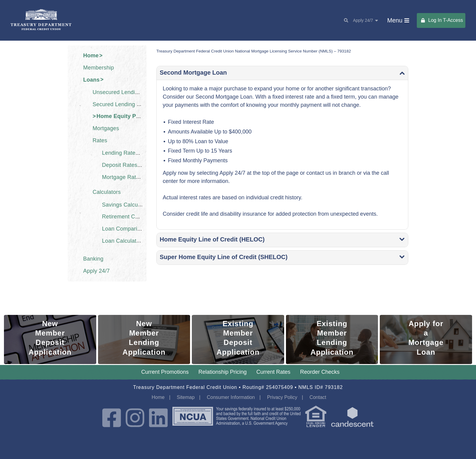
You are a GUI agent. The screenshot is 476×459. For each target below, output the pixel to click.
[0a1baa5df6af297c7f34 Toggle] (282, 258)
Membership (99, 68)
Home (91, 56)
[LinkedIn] (158, 418)
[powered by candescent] (352, 418)
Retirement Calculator (129, 217)
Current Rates (274, 372)
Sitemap (186, 397)
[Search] (344, 20)
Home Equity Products (127, 116)
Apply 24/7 (97, 271)
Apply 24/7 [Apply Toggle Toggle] (365, 20)
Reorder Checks (320, 372)
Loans (91, 79)
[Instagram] (135, 418)
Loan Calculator (122, 241)
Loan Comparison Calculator (138, 229)
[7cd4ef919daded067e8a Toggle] (282, 73)
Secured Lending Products (126, 104)
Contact (318, 397)
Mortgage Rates (122, 177)
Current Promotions (165, 372)
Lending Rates (120, 153)
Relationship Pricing (222, 372)
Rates (100, 140)
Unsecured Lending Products (129, 92)
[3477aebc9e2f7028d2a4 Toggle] (282, 240)
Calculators (107, 192)
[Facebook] (112, 418)
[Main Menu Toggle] (398, 20)
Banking (93, 259)
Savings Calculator (126, 204)
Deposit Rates (120, 165)
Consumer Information (231, 397)
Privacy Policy (282, 397)
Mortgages (106, 128)
